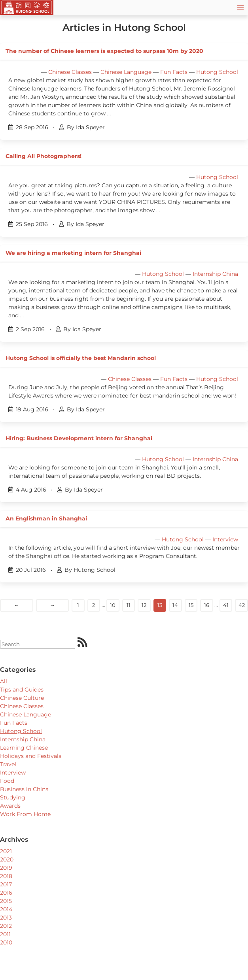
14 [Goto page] (175, 605)
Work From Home (25, 814)
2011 (5, 934)
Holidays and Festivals (31, 756)
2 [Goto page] (94, 605)
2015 (6, 901)
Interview (225, 539)
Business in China (24, 789)
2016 (6, 893)
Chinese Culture (22, 698)
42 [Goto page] (242, 605)
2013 (6, 918)
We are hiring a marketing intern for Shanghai (73, 253)
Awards (10, 806)
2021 (6, 851)
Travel (8, 764)
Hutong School (217, 72)
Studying (13, 797)
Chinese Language (126, 72)
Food (7, 781)
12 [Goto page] (144, 605)
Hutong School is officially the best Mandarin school (81, 358)
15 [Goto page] (191, 605)
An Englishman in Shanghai (46, 518)
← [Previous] (16, 605)
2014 (6, 909)
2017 (6, 884)
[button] (240, 8)
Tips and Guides (22, 690)
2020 (7, 859)
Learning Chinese (24, 748)
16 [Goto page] (207, 605)
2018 (6, 876)
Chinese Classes (70, 72)
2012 (6, 926)
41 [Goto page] (226, 605)
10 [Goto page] (113, 605)
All (4, 681)
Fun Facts (174, 72)
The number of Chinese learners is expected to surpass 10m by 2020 (104, 51)
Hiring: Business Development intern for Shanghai (79, 438)
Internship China (215, 274)
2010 (6, 942)
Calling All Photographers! (44, 156)
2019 (6, 868)
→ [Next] (52, 605)
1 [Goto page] (78, 605)
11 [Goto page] (129, 605)
